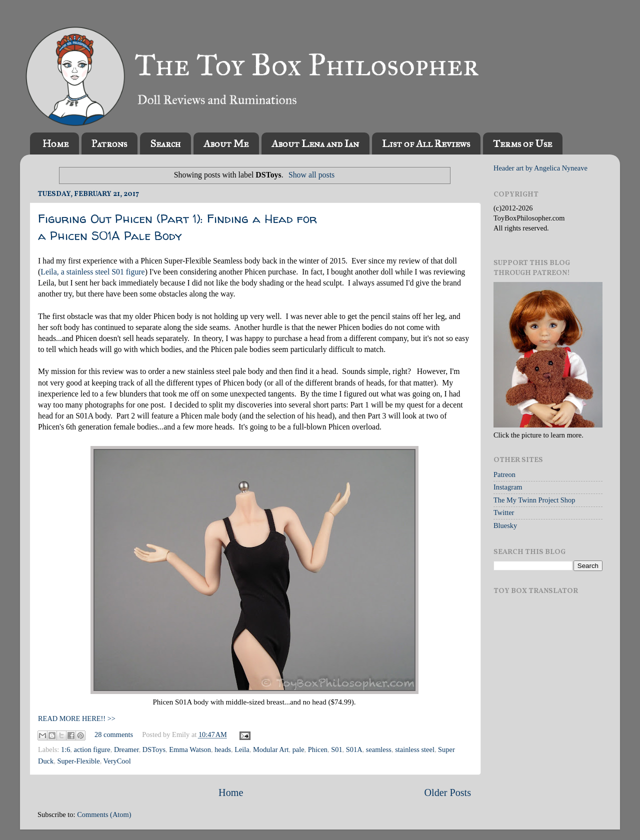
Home (55, 143)
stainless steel (415, 749)
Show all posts (311, 175)
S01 (336, 749)
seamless (379, 749)
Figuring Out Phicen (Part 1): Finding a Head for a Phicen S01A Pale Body (177, 227)
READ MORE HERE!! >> (77, 718)
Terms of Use (522, 143)
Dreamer (126, 749)
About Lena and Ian (315, 143)
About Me (226, 143)
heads (223, 749)
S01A (354, 749)
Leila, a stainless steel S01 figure (92, 272)
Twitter (504, 512)
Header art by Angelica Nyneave (540, 168)
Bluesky (505, 525)
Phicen (318, 749)
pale (298, 749)
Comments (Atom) (104, 814)
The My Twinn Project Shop (534, 500)
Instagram (508, 487)
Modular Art (271, 749)
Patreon (504, 474)
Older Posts (447, 792)
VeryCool (117, 761)
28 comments (114, 734)
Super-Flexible (78, 761)
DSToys (154, 749)
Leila (242, 749)
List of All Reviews (426, 143)
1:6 (65, 749)
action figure (92, 749)
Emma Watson (190, 749)
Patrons (109, 143)
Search (165, 143)
